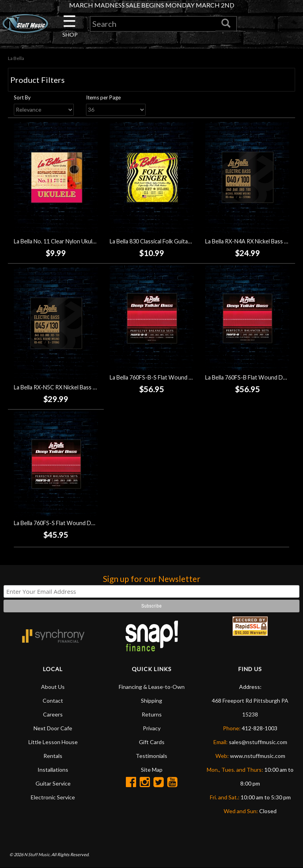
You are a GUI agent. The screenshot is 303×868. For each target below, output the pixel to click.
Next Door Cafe (53, 728)
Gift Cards (152, 742)
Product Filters (37, 80)
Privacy (152, 728)
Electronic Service (53, 797)
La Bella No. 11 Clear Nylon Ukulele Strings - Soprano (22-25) (89, 241)
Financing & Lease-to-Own (152, 687)
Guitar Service (53, 783)
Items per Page (103, 97)
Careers (53, 714)
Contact (53, 701)
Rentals (53, 756)
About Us (53, 687)
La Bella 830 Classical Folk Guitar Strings (160, 241)
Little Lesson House (53, 742)
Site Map (152, 770)
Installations (53, 770)
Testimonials (151, 756)
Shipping (151, 701)
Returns (152, 714)
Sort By (22, 97)
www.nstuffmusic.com (258, 756)
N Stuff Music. (37, 854)
